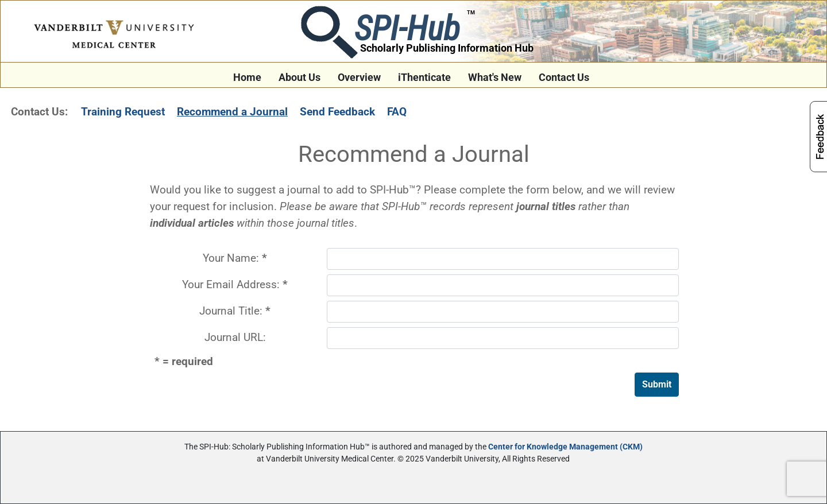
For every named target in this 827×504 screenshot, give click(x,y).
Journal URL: (235, 337)
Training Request (123, 112)
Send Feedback (337, 112)
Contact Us (564, 77)
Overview (359, 77)
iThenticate (424, 77)
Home (247, 77)
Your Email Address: (235, 284)
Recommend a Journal (232, 112)
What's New (495, 77)
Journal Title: (235, 311)
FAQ (397, 112)
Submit (657, 384)
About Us (300, 77)
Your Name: (235, 258)
